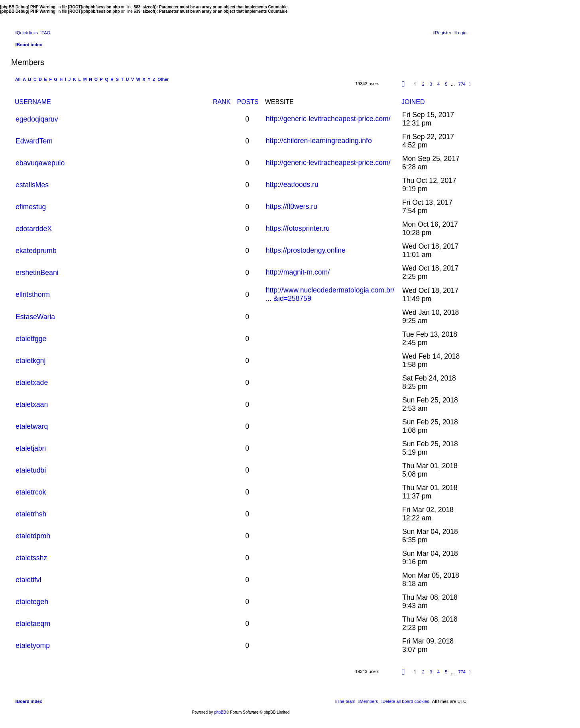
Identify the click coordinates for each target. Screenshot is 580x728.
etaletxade (32, 383)
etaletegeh (32, 602)
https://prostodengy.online (306, 250)
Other (163, 79)
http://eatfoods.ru (292, 184)
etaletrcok (31, 492)
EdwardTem (34, 141)
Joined (413, 102)
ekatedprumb (36, 251)
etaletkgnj (30, 361)
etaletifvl (29, 580)
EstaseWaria (35, 317)
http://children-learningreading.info (319, 141)
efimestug (31, 207)
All (18, 79)
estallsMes (32, 185)
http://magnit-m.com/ (298, 272)
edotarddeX (34, 229)
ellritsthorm (33, 294)
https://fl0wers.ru (292, 206)
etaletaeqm (33, 624)
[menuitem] (45, 33)
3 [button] (431, 84)
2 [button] (423, 84)
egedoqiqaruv (37, 119)
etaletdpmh (33, 536)
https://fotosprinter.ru (298, 228)
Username (33, 102)
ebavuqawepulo (40, 163)
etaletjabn (31, 448)
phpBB (220, 712)
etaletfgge (31, 339)
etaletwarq (32, 426)
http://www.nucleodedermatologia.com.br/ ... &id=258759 (330, 294)
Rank (222, 102)
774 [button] (462, 84)
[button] (403, 84)
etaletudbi (31, 470)
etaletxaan (32, 404)
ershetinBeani (37, 273)
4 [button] (438, 84)
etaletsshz (31, 558)
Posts (248, 102)
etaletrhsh (31, 514)
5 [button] (446, 84)
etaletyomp (33, 646)
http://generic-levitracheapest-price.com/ (328, 119)
